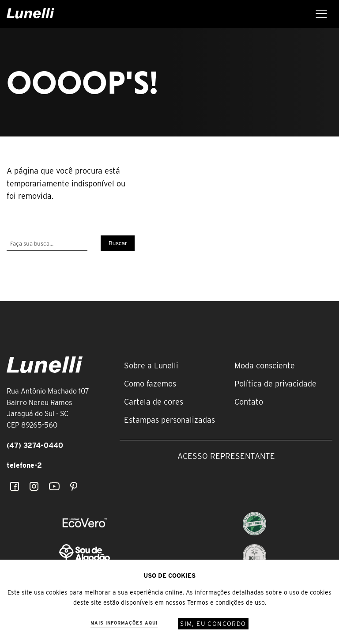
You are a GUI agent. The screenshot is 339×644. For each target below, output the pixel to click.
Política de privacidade (275, 384)
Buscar (118, 243)
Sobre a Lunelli (151, 366)
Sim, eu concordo (213, 624)
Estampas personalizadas (169, 420)
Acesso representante (226, 456)
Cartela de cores (154, 402)
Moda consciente (265, 366)
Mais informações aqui (124, 623)
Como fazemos (150, 384)
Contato (249, 402)
